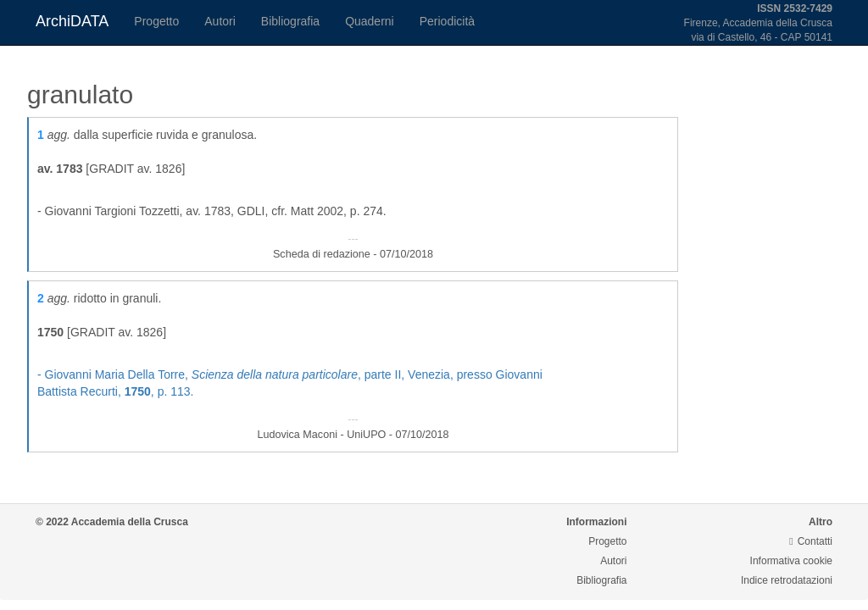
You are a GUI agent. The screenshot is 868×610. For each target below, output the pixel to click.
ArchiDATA (72, 21)
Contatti (811, 541)
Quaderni (370, 21)
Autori (220, 21)
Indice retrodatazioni (787, 580)
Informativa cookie (791, 561)
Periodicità (447, 21)
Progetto (156, 21)
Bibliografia (290, 21)
